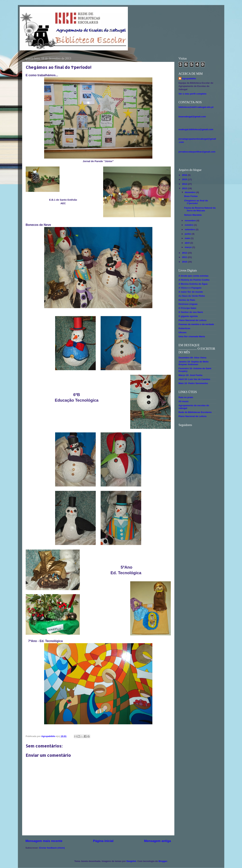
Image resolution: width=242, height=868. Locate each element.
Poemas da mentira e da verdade (196, 324)
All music (184, 401)
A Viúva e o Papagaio (190, 288)
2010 (185, 262)
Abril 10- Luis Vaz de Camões (194, 379)
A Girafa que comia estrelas (194, 276)
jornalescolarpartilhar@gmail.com (197, 152)
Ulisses (183, 332)
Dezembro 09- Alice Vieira (192, 358)
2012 (185, 253)
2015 (185, 179)
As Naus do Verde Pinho (192, 296)
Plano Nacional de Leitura (193, 320)
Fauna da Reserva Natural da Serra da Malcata (200, 209)
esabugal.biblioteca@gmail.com (196, 129)
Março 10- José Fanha (191, 375)
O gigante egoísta (188, 316)
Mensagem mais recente (44, 841)
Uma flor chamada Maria (192, 336)
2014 (185, 184)
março (189, 247)
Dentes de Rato (187, 300)
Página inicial (103, 841)
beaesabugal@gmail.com (192, 117)
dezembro (191, 192)
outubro (189, 225)
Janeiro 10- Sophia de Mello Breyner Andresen (194, 363)
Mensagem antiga (158, 841)
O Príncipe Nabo (187, 308)
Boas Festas (191, 196)
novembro (191, 221)
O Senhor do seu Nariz (191, 312)
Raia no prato (186, 397)
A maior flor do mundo (191, 292)
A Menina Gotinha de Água (193, 284)
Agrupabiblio (189, 79)
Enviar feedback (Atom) (52, 848)
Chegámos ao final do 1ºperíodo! (196, 202)
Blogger (163, 861)
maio (188, 238)
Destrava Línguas (188, 304)
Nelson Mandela (193, 215)
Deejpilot (131, 861)
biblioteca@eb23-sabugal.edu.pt (196, 107)
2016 (185, 175)
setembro (190, 229)
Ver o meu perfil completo (193, 94)
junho (188, 234)
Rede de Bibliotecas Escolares (195, 412)
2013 (185, 188)
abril (188, 243)
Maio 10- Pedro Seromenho (193, 383)
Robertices (185, 328)
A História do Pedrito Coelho (194, 280)
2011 (185, 257)
